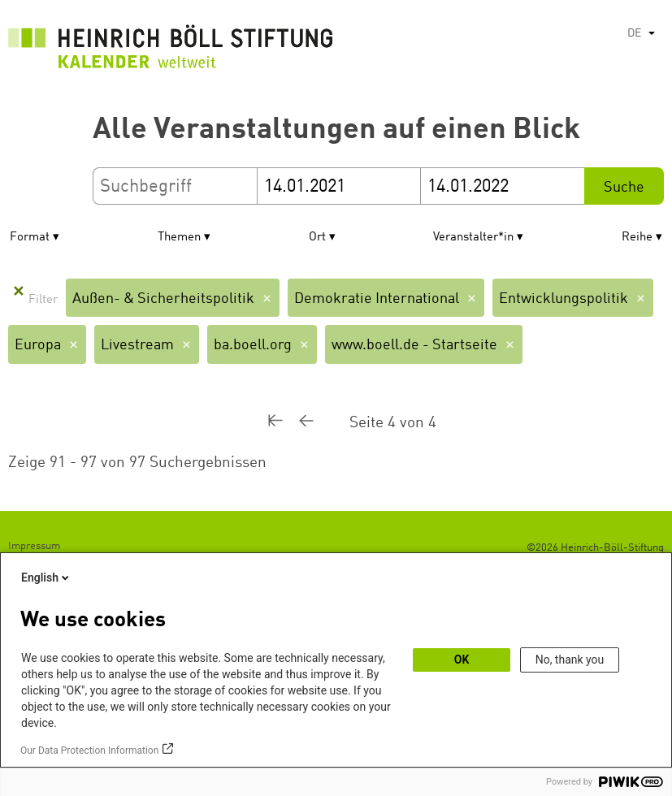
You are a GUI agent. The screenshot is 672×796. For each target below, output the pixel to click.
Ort (317, 238)
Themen (179, 238)
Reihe (637, 238)
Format (30, 238)
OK (462, 660)
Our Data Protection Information (89, 751)
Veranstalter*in (473, 238)
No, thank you (570, 660)
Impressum (34, 546)
